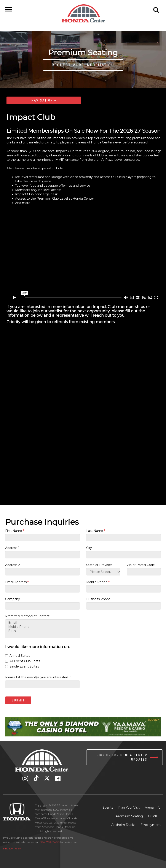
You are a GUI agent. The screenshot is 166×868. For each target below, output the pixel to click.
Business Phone (98, 599)
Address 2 (13, 565)
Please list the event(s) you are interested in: (39, 677)
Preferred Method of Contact (27, 616)
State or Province (99, 565)
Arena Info (153, 808)
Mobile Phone (98, 582)
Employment (151, 825)
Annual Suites (18, 656)
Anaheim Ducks (123, 825)
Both (42, 631)
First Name (15, 531)
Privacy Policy (12, 848)
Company (13, 599)
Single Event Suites (22, 666)
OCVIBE (154, 816)
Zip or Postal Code (141, 565)
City (89, 548)
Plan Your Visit (129, 808)
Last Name (96, 531)
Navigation (44, 100)
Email (42, 623)
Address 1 (12, 548)
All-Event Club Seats (23, 661)
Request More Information (83, 65)
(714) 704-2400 (50, 842)
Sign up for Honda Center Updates (122, 757)
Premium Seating (129, 816)
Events (108, 808)
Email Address (17, 582)
